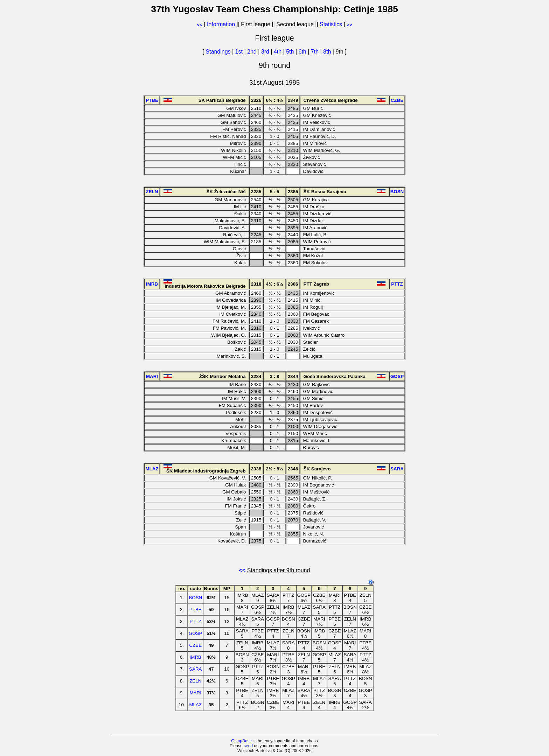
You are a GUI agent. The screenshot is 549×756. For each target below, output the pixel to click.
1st (240, 52)
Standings (218, 52)
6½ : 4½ (275, 100)
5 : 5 (275, 192)
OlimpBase (242, 741)
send (248, 746)
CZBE (195, 645)
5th (291, 52)
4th (279, 52)
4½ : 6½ (275, 284)
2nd (253, 52)
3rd (266, 52)
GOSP (196, 633)
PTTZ (196, 621)
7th (316, 52)
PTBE (196, 610)
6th (303, 52)
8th (328, 52)
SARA (195, 669)
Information (221, 24)
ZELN (195, 681)
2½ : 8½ (275, 469)
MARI (196, 693)
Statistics (331, 24)
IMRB (196, 657)
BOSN (195, 598)
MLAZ (195, 705)
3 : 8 (275, 376)
